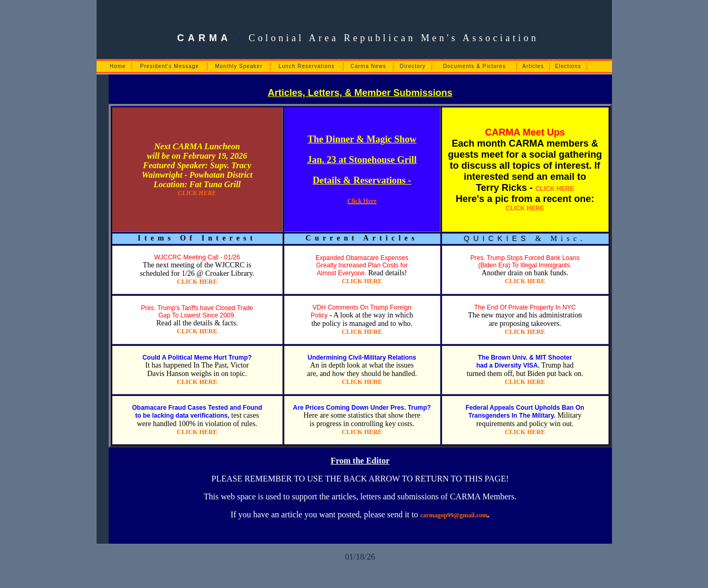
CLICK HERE (197, 193)
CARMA (204, 38)
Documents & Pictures (475, 66)
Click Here (362, 201)
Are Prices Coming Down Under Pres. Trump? (362, 408)
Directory (413, 66)
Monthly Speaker (238, 66)
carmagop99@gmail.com (455, 515)
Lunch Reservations (307, 66)
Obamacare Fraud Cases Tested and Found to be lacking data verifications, (197, 412)
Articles (533, 66)
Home (118, 66)
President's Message (170, 66)
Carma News (368, 66)
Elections (568, 66)
